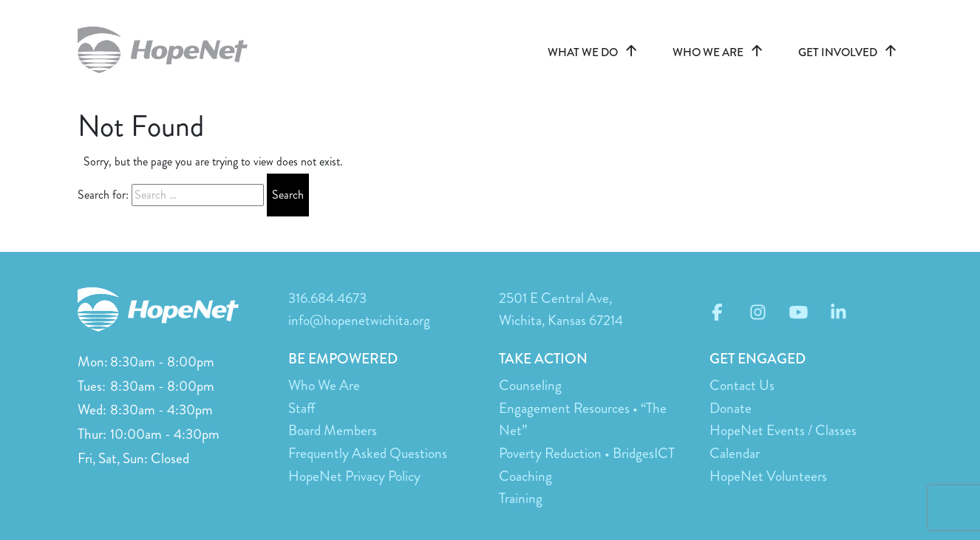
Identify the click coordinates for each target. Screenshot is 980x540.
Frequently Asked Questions (368, 453)
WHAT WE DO (595, 52)
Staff (302, 408)
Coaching (525, 476)
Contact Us (742, 385)
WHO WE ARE (721, 52)
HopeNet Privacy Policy (354, 476)
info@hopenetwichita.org (359, 320)
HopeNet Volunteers (768, 476)
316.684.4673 (327, 298)
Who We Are (324, 385)
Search (288, 195)
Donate (731, 408)
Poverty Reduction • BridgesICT (587, 453)
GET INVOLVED (850, 52)
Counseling (530, 385)
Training (521, 498)
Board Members (333, 430)
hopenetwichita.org (170, 50)
